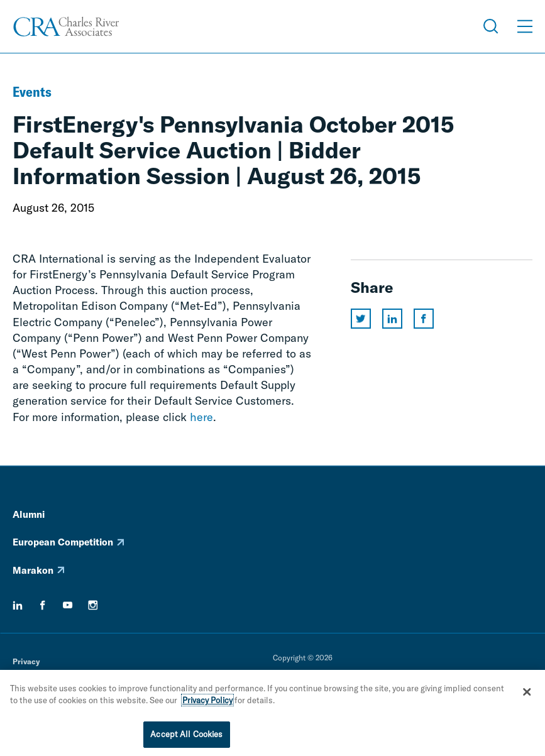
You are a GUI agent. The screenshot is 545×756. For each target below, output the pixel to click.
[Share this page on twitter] (361, 319)
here (201, 417)
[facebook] (43, 605)
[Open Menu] (525, 26)
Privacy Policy (207, 703)
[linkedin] (18, 605)
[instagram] (93, 605)
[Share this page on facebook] (424, 319)
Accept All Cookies (186, 737)
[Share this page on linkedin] (392, 319)
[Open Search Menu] (491, 26)
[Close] (527, 694)
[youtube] (68, 605)
